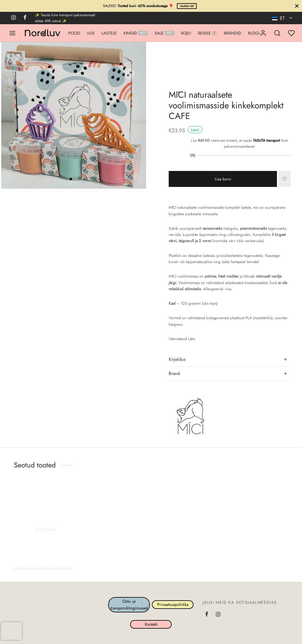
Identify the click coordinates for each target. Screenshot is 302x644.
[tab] (230, 359)
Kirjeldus (177, 359)
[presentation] (12, 631)
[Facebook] (25, 18)
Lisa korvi (223, 179)
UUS (91, 33)
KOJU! (186, 33)
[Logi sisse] (263, 33)
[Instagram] (13, 18)
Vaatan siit (187, 6)
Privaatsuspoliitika (173, 604)
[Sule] (297, 6)
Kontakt (151, 625)
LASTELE (109, 33)
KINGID (136, 33)
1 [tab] (71, 179)
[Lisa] (285, 179)
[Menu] (12, 33)
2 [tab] (76, 179)
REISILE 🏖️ (207, 33)
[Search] (277, 33)
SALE (164, 33)
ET (279, 18)
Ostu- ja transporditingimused (129, 604)
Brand (174, 374)
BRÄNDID (233, 33)
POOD (74, 33)
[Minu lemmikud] (292, 33)
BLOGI (254, 33)
